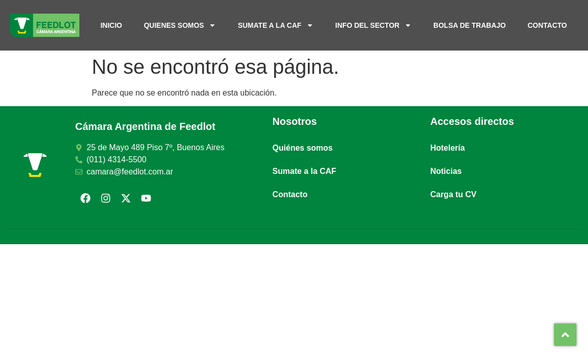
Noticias (446, 171)
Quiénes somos (303, 148)
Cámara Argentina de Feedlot (145, 126)
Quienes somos (180, 25)
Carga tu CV (454, 194)
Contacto (547, 25)
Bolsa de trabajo (469, 25)
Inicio (111, 25)
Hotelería (447, 148)
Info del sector (373, 25)
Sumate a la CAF (276, 25)
